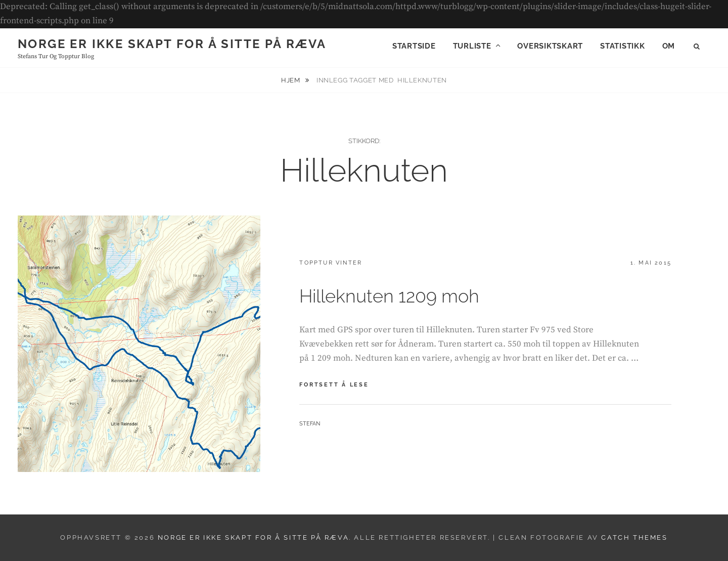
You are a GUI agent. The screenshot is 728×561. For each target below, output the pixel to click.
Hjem (291, 80)
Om (669, 46)
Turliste (472, 46)
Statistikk (623, 46)
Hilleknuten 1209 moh (389, 296)
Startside (414, 46)
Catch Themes (634, 537)
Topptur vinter (331, 263)
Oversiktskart (550, 46)
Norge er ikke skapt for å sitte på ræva (172, 44)
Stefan (310, 424)
